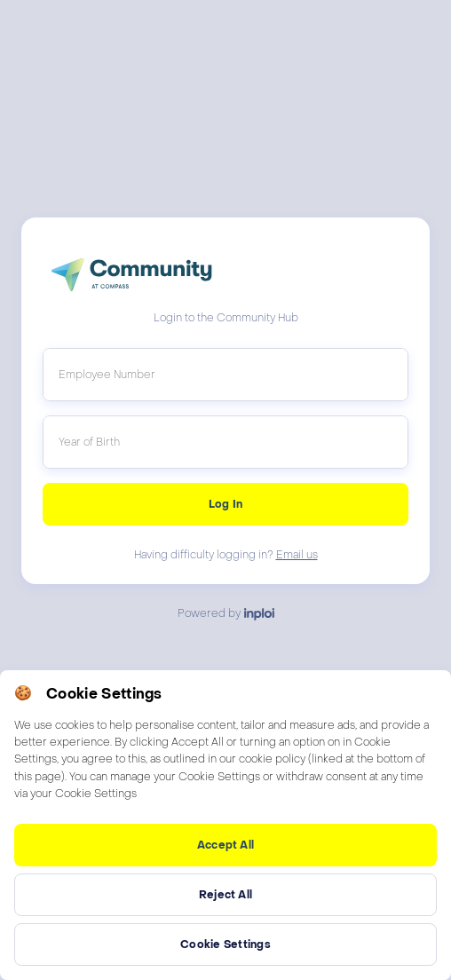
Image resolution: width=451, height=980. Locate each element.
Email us (297, 555)
